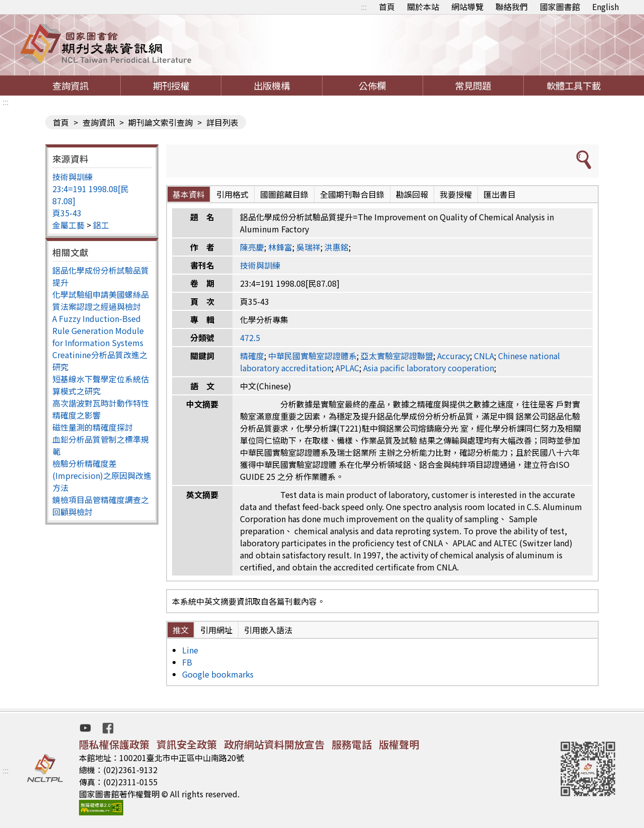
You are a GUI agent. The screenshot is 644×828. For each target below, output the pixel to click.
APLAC (347, 368)
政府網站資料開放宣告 (274, 744)
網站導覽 (467, 7)
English (606, 7)
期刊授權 (171, 86)
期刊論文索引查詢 (160, 122)
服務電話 (352, 744)
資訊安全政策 (187, 744)
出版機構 (272, 86)
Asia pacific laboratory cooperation (429, 368)
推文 (181, 630)
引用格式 (232, 194)
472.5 (250, 338)
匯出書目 (500, 194)
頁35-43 (67, 213)
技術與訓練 (72, 177)
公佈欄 (372, 86)
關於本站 (423, 7)
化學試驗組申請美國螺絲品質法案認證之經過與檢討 (101, 300)
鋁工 (101, 225)
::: (364, 7)
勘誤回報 (412, 194)
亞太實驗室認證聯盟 (397, 356)
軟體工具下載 (574, 86)
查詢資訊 (70, 86)
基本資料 (189, 194)
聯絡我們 (512, 7)
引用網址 (216, 630)
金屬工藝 (68, 225)
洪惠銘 (337, 247)
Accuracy (454, 356)
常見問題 (473, 86)
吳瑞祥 (308, 247)
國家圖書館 (560, 7)
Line (190, 650)
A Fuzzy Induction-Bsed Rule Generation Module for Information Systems (98, 330)
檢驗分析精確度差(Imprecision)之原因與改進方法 (102, 475)
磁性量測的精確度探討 (93, 427)
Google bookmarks (218, 674)
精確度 (252, 356)
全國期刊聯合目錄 (352, 194)
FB (187, 662)
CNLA (484, 356)
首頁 (387, 7)
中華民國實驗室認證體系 (312, 356)
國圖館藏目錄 (284, 194)
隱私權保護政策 (114, 744)
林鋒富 (280, 247)
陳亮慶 (252, 247)
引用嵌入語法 (268, 630)
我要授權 (456, 194)
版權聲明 (399, 744)
